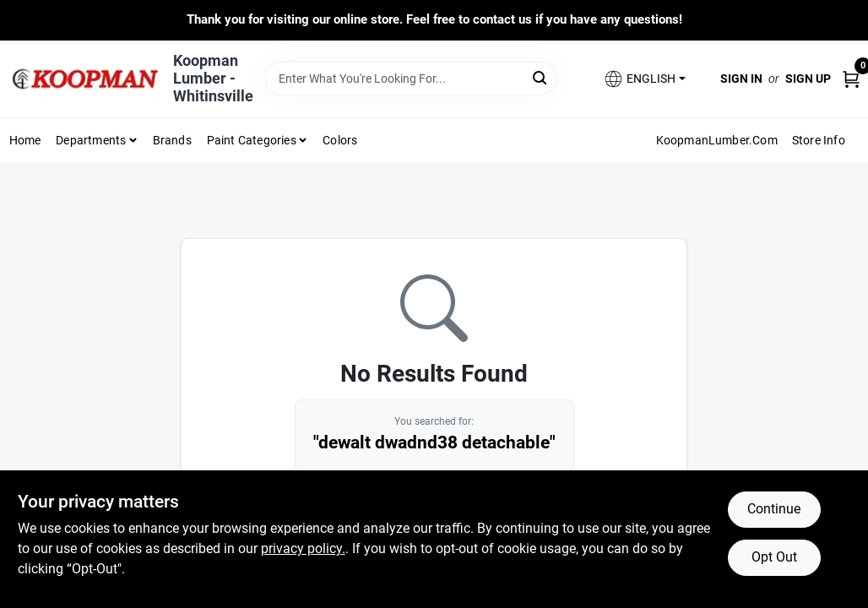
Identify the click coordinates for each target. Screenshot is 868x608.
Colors (340, 140)
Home (25, 140)
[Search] (541, 77)
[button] (644, 79)
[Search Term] (411, 79)
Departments (91, 140)
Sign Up (808, 79)
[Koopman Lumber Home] (85, 79)
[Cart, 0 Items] (851, 78)
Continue (774, 509)
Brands (172, 140)
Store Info (819, 140)
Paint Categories (252, 140)
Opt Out (774, 557)
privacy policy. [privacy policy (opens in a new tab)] (303, 548)
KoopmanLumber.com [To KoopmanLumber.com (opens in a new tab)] (717, 140)
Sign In (741, 79)
